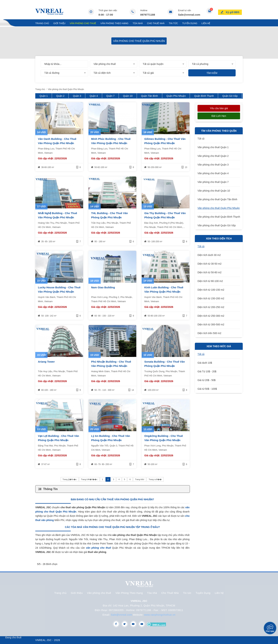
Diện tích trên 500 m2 (209, 333)
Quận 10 (128, 96)
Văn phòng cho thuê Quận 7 (213, 182)
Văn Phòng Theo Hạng (114, 23)
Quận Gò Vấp (230, 96)
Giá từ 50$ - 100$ (207, 389)
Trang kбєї (140, 479)
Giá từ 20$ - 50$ (207, 380)
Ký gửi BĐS (233, 11)
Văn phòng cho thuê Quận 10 (214, 191)
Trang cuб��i (155, 479)
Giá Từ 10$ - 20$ (207, 371)
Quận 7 (110, 96)
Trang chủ (42, 23)
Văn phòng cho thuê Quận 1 (213, 147)
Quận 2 (60, 96)
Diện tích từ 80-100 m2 (210, 281)
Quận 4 (94, 96)
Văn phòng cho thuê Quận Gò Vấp (217, 225)
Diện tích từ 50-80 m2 (209, 272)
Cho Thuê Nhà (156, 23)
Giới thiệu (59, 23)
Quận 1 (44, 96)
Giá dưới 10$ (205, 363)
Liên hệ (206, 23)
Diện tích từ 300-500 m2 (211, 324)
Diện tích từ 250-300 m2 (211, 316)
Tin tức (173, 23)
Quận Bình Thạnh (204, 96)
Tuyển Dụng (190, 23)
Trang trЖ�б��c (89, 479)
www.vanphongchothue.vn (160, 615)
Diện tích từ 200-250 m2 (211, 307)
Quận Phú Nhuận (176, 96)
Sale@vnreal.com (189, 15)
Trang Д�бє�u (70, 479)
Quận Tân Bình (150, 96)
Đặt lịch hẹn (219, 116)
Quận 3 (77, 96)
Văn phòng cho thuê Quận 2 (213, 156)
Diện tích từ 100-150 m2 (211, 290)
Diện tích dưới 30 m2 (209, 255)
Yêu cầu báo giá (219, 108)
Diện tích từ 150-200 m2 (211, 298)
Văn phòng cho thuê (83, 23)
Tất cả (201, 139)
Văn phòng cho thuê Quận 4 (213, 173)
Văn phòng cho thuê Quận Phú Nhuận (219, 208)
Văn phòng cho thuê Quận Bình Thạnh (219, 217)
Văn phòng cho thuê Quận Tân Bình (217, 199)
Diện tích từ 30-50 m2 (209, 264)
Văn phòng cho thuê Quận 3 (213, 165)
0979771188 (148, 15)
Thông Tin (50, 489)
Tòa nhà (138, 23)
